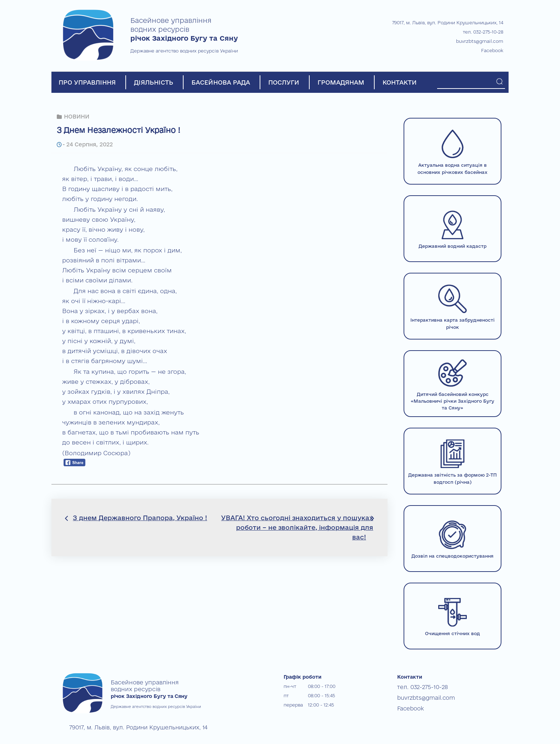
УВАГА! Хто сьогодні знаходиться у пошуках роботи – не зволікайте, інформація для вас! (297, 527)
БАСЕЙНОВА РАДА (221, 82)
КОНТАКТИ (400, 82)
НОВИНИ (76, 116)
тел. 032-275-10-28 (483, 32)
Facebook (492, 50)
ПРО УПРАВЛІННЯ (87, 82)
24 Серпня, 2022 (88, 144)
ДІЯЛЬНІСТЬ (154, 82)
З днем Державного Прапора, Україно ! (140, 517)
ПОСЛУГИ (284, 82)
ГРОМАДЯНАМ (341, 82)
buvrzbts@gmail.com (480, 41)
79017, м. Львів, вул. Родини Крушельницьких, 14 (448, 22)
